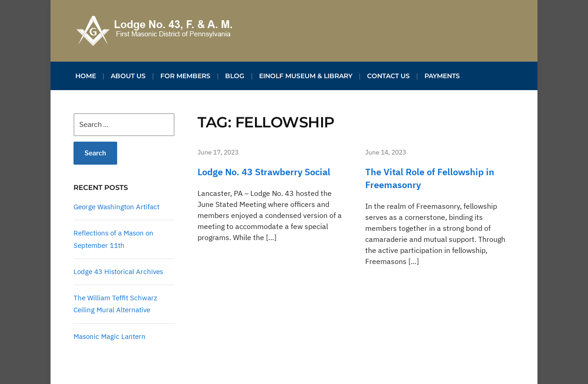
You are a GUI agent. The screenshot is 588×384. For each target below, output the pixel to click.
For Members (185, 76)
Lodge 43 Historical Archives (118, 272)
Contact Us (388, 76)
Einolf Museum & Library (306, 76)
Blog (235, 76)
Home (86, 76)
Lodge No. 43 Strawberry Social (264, 172)
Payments (442, 76)
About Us (128, 76)
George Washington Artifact (116, 207)
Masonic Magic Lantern (110, 336)
